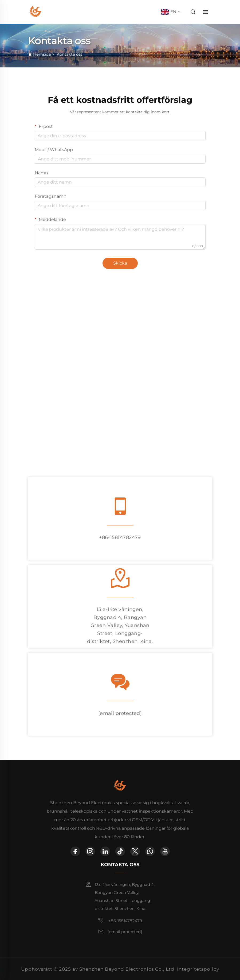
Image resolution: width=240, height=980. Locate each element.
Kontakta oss (69, 54)
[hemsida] (36, 12)
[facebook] (75, 851)
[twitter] (135, 851)
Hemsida (42, 54)
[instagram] (90, 851)
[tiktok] (120, 851)
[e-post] (120, 713)
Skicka (120, 263)
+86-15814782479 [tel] (120, 537)
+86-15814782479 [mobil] (120, 920)
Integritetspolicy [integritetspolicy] (198, 969)
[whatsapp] (150, 851)
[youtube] (165, 851)
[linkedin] (105, 851)
